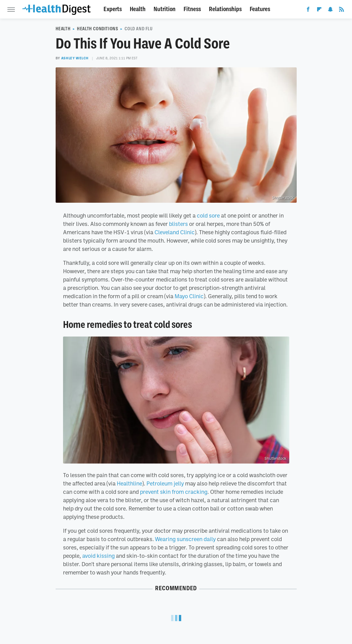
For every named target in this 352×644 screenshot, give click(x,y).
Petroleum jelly (165, 483)
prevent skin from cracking (174, 492)
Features (260, 9)
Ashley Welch (75, 58)
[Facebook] (308, 11)
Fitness (192, 9)
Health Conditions (98, 29)
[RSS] (341, 11)
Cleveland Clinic (175, 232)
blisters (178, 224)
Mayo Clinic (189, 296)
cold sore (208, 215)
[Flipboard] (319, 11)
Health (138, 9)
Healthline (129, 483)
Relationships (225, 9)
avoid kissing (98, 556)
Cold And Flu (138, 29)
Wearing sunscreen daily (185, 539)
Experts (113, 9)
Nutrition (165, 9)
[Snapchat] (330, 11)
